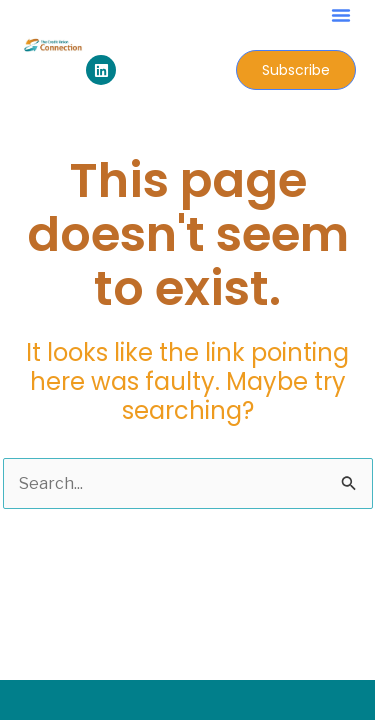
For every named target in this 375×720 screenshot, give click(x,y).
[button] (341, 15)
